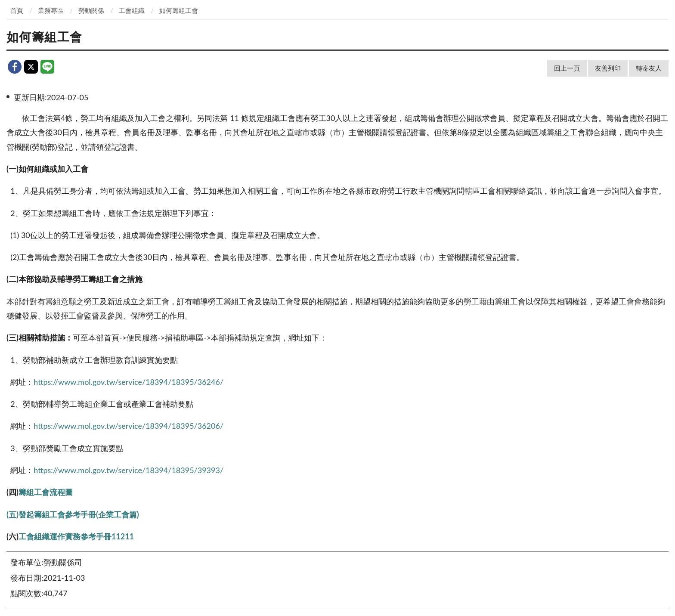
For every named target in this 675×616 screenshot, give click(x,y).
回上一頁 (567, 68)
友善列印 (608, 68)
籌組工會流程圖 (46, 492)
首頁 (17, 10)
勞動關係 (91, 10)
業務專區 (51, 10)
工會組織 (132, 10)
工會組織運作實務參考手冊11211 (76, 536)
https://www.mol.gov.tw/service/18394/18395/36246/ (128, 382)
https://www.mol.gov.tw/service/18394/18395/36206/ (128, 426)
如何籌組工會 (179, 10)
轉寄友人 (649, 68)
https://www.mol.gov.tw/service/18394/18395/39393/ (128, 470)
